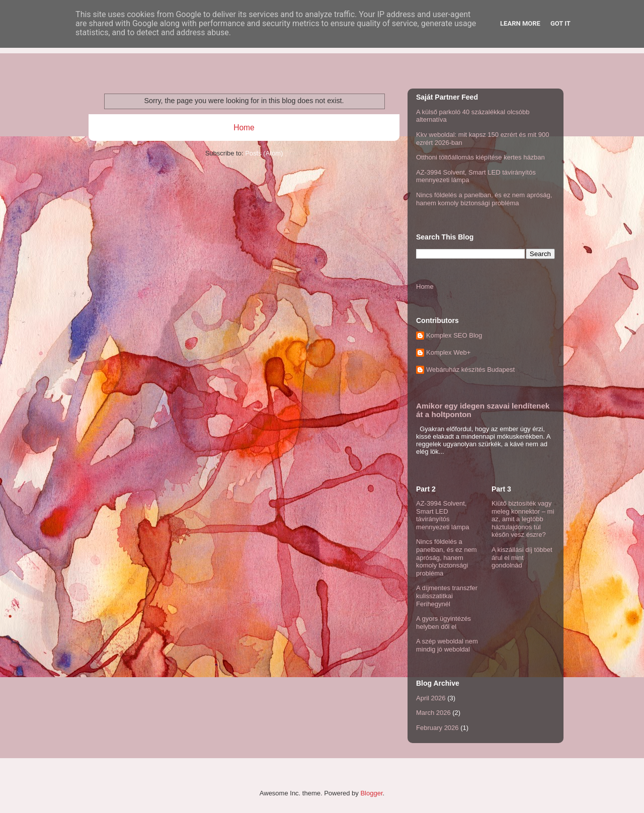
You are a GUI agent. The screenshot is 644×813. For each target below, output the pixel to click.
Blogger (371, 793)
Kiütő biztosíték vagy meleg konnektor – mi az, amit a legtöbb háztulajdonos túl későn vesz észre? (523, 519)
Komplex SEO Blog (454, 335)
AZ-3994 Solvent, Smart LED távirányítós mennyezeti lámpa (443, 515)
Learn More (520, 23)
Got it (560, 23)
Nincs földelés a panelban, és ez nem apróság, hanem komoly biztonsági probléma (484, 199)
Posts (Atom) (264, 153)
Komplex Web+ (448, 352)
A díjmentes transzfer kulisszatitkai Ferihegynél (447, 596)
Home (244, 128)
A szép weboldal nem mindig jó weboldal (447, 645)
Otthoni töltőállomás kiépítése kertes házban (480, 157)
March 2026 (433, 713)
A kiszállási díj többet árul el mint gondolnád (522, 557)
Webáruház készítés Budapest (470, 370)
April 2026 (431, 698)
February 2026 (437, 728)
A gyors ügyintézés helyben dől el (444, 623)
